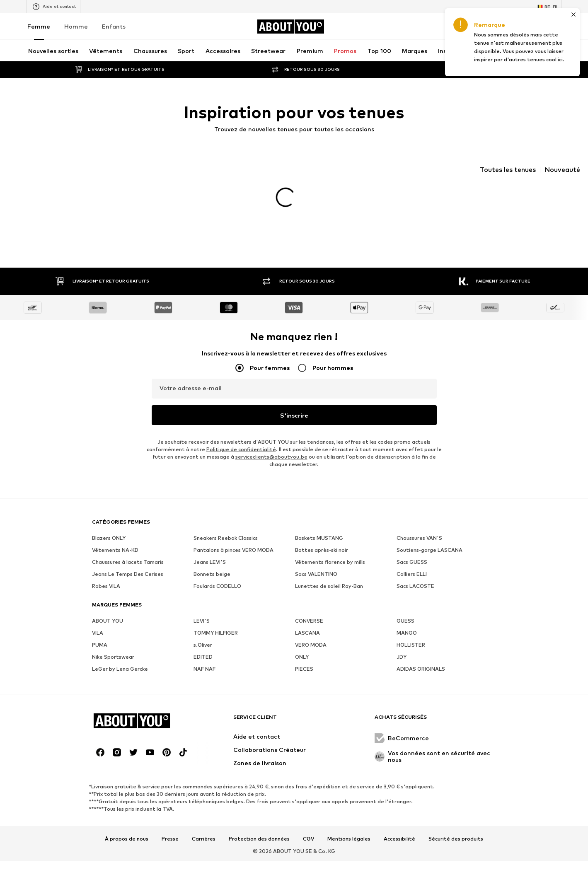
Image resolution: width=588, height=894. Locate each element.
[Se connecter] (487, 27)
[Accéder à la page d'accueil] (290, 27)
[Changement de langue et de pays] (548, 7)
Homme (76, 26)
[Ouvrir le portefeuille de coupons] (464, 27)
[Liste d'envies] (533, 27)
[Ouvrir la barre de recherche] (481, 51)
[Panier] (557, 27)
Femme (39, 26)
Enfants (114, 26)
